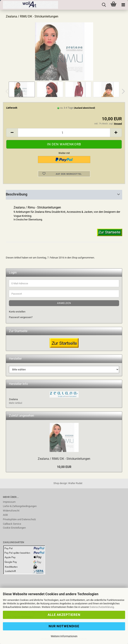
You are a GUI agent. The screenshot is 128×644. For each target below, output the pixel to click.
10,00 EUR (64, 467)
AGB (5, 515)
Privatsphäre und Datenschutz (19, 519)
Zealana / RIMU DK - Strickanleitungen (64, 459)
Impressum (9, 502)
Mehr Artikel (15, 403)
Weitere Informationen (64, 636)
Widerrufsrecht (11, 511)
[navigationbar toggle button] (123, 5)
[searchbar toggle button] (104, 5)
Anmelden (64, 303)
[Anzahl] (64, 133)
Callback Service (12, 524)
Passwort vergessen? (21, 317)
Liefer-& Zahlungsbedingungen (20, 506)
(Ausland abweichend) (84, 108)
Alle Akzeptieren (64, 615)
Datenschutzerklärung (102, 607)
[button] (122, 91)
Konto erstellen (17, 312)
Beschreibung (17, 194)
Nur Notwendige (64, 626)
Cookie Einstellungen (14, 528)
